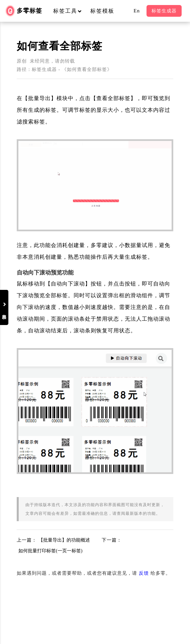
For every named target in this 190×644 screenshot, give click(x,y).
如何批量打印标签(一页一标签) (50, 551)
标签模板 (102, 11)
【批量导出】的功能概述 (64, 540)
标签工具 (70, 11)
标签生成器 (164, 11)
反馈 (144, 573)
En (137, 11)
